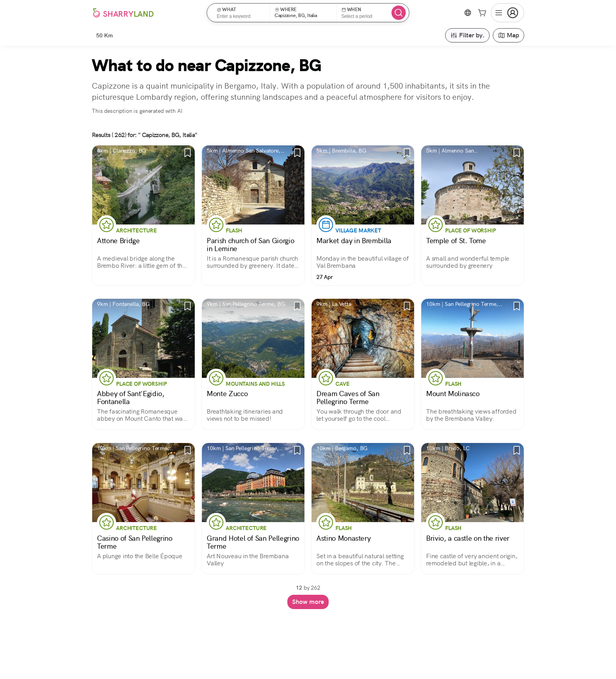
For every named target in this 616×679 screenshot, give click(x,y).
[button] (241, 13)
